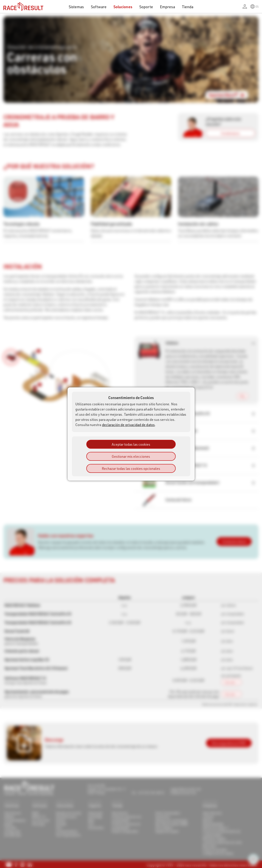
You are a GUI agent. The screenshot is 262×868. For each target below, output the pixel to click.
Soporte (146, 7)
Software (99, 7)
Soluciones (123, 7)
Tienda (188, 7)
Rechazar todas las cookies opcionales (131, 468)
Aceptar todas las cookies (131, 444)
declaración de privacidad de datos (128, 425)
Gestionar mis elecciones (131, 456)
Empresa (167, 7)
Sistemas (76, 7)
